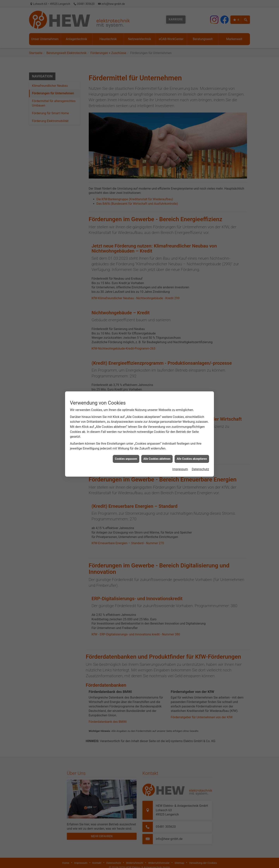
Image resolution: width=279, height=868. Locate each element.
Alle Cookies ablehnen (157, 304)
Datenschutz (200, 315)
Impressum (180, 315)
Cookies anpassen (126, 304)
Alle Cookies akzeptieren (192, 304)
